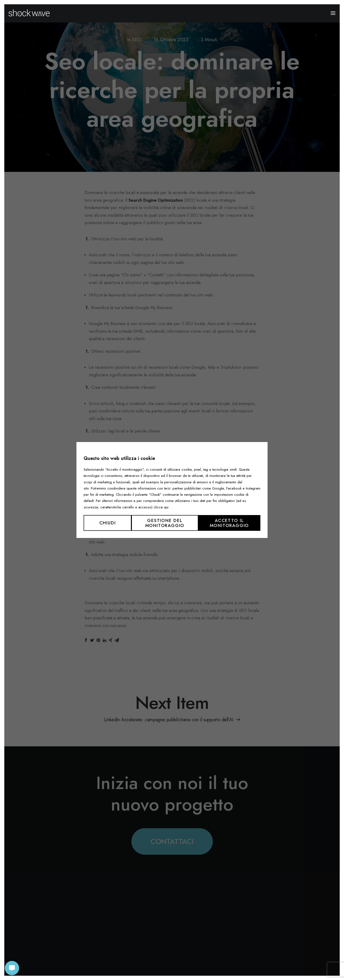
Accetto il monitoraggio (229, 523)
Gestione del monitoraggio (165, 523)
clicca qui (161, 507)
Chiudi (108, 523)
